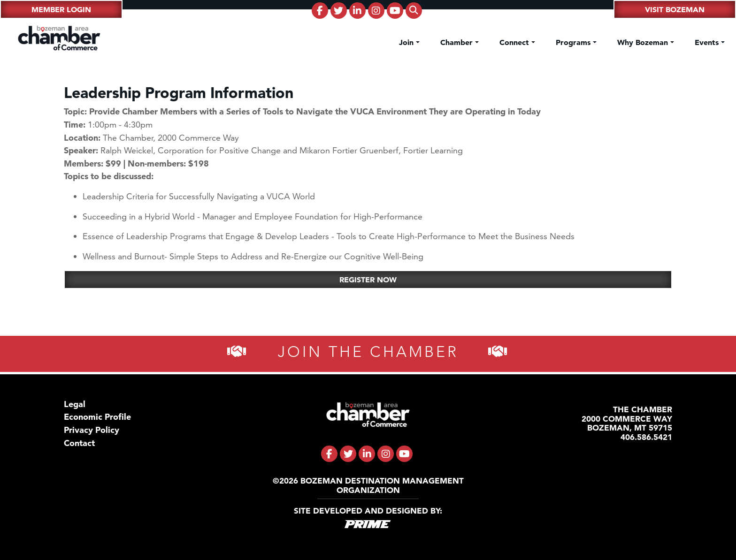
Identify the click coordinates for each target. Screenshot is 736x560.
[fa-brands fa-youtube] (395, 11)
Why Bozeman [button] (644, 42)
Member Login (61, 9)
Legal (75, 404)
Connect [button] (515, 42)
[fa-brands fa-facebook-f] (320, 11)
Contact (79, 443)
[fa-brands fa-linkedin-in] (357, 11)
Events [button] (708, 42)
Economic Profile (97, 417)
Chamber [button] (458, 42)
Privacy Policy (92, 430)
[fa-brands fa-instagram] (376, 11)
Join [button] (407, 42)
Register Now (368, 280)
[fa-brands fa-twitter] (339, 11)
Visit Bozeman (675, 9)
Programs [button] (574, 42)
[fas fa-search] (414, 11)
